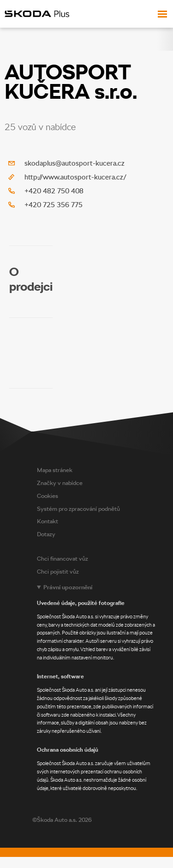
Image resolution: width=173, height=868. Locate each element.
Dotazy (46, 534)
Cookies (48, 496)
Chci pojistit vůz (58, 572)
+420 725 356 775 (54, 205)
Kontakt (48, 521)
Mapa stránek (55, 470)
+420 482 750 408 (54, 191)
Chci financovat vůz (63, 559)
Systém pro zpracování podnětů (78, 509)
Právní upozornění (68, 587)
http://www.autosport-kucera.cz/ (75, 177)
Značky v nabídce (60, 483)
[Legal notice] (103, 688)
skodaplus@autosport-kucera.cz (75, 163)
